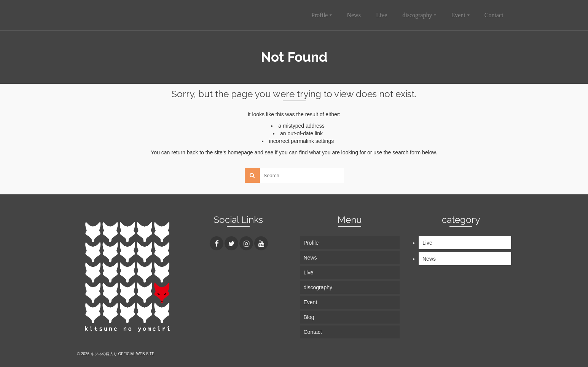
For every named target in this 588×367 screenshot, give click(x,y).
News (429, 259)
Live (427, 243)
